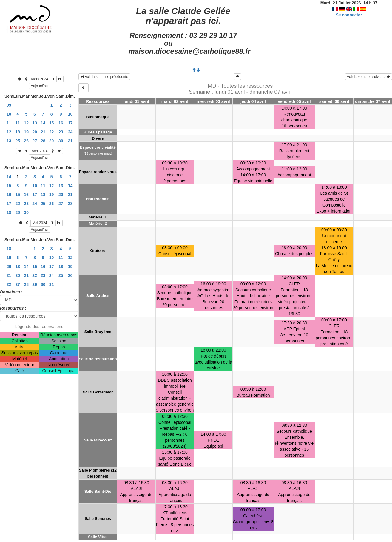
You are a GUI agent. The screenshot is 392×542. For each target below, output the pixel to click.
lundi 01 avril (136, 101)
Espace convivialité (98, 147)
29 (52, 141)
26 (26, 141)
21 (43, 132)
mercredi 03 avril (213, 101)
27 (35, 141)
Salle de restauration (98, 359)
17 (70, 123)
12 (26, 123)
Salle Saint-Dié (98, 491)
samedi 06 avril (334, 101)
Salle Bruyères (98, 332)
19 (26, 132)
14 (43, 123)
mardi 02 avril (175, 101)
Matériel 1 (98, 217)
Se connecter (349, 15)
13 (35, 123)
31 (70, 141)
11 (9, 123)
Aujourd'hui (40, 86)
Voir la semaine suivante (369, 77)
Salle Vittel (98, 537)
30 (61, 141)
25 (18, 141)
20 (35, 132)
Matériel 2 (98, 223)
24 (70, 132)
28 (43, 141)
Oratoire (98, 251)
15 (52, 123)
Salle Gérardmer (98, 392)
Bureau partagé (98, 132)
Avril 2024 (40, 151)
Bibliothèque (98, 117)
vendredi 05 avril (294, 101)
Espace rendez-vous (98, 172)
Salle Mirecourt (98, 440)
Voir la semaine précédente (104, 77)
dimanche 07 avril (373, 101)
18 (18, 132)
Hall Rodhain (98, 199)
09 (9, 105)
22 (52, 132)
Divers (98, 138)
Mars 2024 (40, 79)
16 (61, 123)
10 (9, 114)
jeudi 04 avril (253, 101)
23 (61, 132)
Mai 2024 (40, 223)
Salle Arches (98, 296)
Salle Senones (98, 519)
